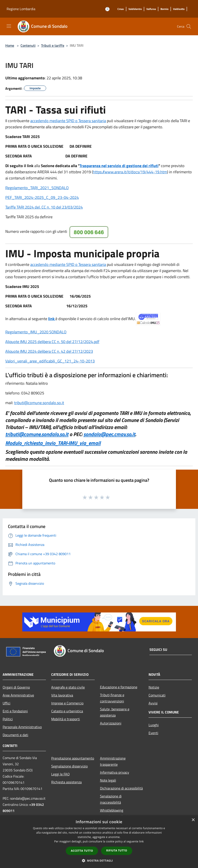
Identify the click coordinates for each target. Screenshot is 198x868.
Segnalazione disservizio (69, 766)
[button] (99, 861)
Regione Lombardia (21, 9)
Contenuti (28, 45)
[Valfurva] (151, 9)
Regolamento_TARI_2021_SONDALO (37, 188)
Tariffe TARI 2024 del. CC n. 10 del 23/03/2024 (44, 207)
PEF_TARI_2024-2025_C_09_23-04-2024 (42, 197)
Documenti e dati (15, 735)
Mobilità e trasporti (66, 719)
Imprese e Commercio (67, 703)
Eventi (153, 733)
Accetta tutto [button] (82, 851)
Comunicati (157, 695)
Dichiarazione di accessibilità (121, 788)
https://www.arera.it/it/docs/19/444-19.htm (130, 172)
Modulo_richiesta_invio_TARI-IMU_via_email (53, 443)
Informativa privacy (115, 772)
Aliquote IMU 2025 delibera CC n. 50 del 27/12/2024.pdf (52, 342)
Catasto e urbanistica (67, 711)
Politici (8, 719)
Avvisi (153, 703)
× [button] (193, 820)
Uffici (7, 703)
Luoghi (154, 725)
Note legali (108, 780)
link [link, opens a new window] (141, 841)
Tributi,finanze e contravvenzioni (112, 698)
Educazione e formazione (119, 687)
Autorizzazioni (111, 723)
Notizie (154, 687)
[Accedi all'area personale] (107, 9)
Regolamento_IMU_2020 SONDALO (36, 332)
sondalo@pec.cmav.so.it (109, 434)
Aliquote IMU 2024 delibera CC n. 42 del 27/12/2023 (49, 351)
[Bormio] (164, 9)
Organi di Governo (16, 687)
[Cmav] (121, 9)
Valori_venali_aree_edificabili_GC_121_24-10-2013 (50, 361)
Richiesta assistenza (66, 782)
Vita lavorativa (62, 695)
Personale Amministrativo (22, 727)
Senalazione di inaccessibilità (111, 799)
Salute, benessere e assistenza (115, 712)
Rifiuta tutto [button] (117, 850)
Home (10, 45)
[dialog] (99, 842)
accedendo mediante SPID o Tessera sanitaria (68, 121)
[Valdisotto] (179, 9)
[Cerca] (189, 26)
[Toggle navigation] (9, 26)
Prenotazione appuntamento (73, 758)
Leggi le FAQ (60, 774)
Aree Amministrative (18, 695)
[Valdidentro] (135, 9)
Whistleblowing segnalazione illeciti (115, 813)
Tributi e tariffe (53, 45)
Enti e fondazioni (15, 711)
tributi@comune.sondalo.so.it (39, 403)
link (52, 319)
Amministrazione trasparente (113, 761)
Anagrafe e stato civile (68, 687)
